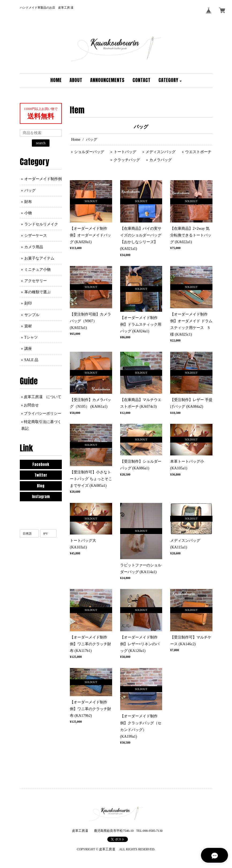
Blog (41, 486)
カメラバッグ (161, 160)
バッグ (30, 190)
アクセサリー (36, 281)
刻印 (28, 303)
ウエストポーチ (198, 152)
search (41, 143)
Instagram (41, 497)
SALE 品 (31, 360)
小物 (28, 213)
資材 (28, 326)
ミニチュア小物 (37, 270)
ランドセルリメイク (41, 224)
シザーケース (36, 235)
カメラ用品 (34, 247)
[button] (170, 81)
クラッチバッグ (127, 160)
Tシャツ (31, 337)
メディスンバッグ (161, 152)
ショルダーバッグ (89, 152)
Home (76, 140)
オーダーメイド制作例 (43, 179)
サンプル (32, 315)
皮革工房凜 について (43, 397)
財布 (28, 202)
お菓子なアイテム (39, 258)
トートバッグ (125, 152)
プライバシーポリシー (43, 413)
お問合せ (31, 405)
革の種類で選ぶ (37, 292)
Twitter (41, 475)
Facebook (41, 464)
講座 (28, 349)
